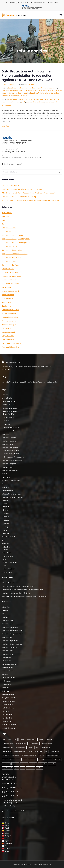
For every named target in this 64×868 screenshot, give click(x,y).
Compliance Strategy (49, 93)
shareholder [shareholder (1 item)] (52, 764)
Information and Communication (14, 457)
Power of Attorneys (9, 569)
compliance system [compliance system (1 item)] (21, 748)
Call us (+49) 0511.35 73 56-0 (17, 3)
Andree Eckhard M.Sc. (9, 401)
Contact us (5, 474)
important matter (39, 102)
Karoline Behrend (7, 491)
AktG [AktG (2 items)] (15, 740)
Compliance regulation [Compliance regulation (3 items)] (47, 744)
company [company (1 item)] (41, 740)
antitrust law (7, 213)
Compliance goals (34, 88)
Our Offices (53, 3)
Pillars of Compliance (10, 185)
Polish (6, 838)
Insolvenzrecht (8, 295)
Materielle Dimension (10, 310)
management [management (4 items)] (6, 764)
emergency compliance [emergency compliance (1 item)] (19, 752)
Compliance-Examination (11, 450)
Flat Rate (6, 421)
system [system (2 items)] (17, 768)
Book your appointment (9, 408)
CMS (3, 220)
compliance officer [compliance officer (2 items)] (34, 744)
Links (5, 566)
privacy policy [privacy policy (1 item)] (24, 764)
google (23, 102)
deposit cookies (54, 99)
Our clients (5, 544)
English (7, 826)
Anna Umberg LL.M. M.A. (10, 405)
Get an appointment (38, 3)
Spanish (7, 831)
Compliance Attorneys (9, 441)
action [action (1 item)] (9, 740)
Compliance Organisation (45, 91)
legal (46, 102)
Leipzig (5, 527)
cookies (33, 99)
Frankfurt (6, 517)
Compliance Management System (13, 91)
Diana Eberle (6, 477)
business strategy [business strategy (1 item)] (31, 740)
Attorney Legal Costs (10, 562)
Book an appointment (12, 164)
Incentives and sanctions (11, 454)
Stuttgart (6, 534)
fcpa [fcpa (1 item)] (46, 752)
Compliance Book (22, 88)
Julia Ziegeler (6, 487)
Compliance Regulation (22, 93)
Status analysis (8, 340)
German (7, 823)
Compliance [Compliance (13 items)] (49, 740)
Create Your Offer (9, 414)
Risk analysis (7, 328)
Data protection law (10, 272)
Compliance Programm (9, 464)
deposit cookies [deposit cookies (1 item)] (7, 752)
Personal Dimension (10, 317)
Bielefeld (6, 507)
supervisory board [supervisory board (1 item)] (7, 768)
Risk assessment (8, 332)
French (7, 828)
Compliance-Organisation (10, 470)
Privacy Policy (6, 553)
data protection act (42, 99)
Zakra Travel (28, 864)
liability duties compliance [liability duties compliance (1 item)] (45, 760)
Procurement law (9, 321)
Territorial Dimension (10, 347)
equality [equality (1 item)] (30, 752)
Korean (7, 846)
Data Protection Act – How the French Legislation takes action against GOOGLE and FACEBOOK (28, 76)
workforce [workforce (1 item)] (39, 768)
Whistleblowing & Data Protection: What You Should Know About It (29, 193)
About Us (5, 395)
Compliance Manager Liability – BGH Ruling (19, 197)
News (3, 540)
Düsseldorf (7, 513)
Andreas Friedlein (7, 398)
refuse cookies (53, 102)
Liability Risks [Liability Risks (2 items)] (57, 760)
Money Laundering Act (11, 313)
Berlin (5, 503)
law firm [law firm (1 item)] (5, 760)
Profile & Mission (7, 556)
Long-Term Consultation (11, 428)
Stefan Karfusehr (7, 572)
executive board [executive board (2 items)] (39, 752)
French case (16, 102)
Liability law (24, 96)
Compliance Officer (30, 91)
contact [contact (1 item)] (30, 748)
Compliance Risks (36, 93)
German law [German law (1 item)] (6, 756)
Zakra (40, 864)
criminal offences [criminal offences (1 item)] (46, 748)
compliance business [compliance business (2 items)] (8, 744)
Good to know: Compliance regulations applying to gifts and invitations (30, 200)
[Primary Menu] (61, 15)
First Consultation (9, 417)
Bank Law (5, 217)
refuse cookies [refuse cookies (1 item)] (42, 764)
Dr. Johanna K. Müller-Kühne (11, 481)
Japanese (8, 841)
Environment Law (9, 280)
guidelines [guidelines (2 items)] (42, 756)
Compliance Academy (9, 438)
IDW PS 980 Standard (10, 291)
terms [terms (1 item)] (23, 768)
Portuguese (8, 836)
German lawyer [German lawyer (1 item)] (16, 756)
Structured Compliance (11, 343)
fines (10, 102)
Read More (6, 126)
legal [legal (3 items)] (18, 760)
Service (4, 560)
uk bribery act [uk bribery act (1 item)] (31, 768)
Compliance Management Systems (16, 243)
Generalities (15, 96)
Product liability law (10, 325)
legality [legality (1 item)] (24, 760)
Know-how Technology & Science (12, 497)
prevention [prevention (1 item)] (15, 764)
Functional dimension (10, 284)
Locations (5, 501)
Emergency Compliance (11, 276)
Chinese (7, 849)
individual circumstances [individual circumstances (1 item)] (53, 756)
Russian (7, 851)
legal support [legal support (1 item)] (32, 760)
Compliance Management (49, 88)
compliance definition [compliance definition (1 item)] (21, 744)
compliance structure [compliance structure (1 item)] (8, 748)
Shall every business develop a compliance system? (23, 189)
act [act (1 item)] (4, 740)
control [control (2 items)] (37, 748)
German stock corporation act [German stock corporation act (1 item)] (29, 756)
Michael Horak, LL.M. (8, 537)
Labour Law (6, 302)
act (8, 99)
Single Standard (8, 336)
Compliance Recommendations (15, 254)
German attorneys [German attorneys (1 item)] (55, 752)
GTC (3, 484)
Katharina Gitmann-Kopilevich (11, 494)
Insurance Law (7, 299)
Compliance (12, 88)
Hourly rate (7, 424)
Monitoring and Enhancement (13, 460)
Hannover (6, 523)
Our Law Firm (6, 547)
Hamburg (6, 520)
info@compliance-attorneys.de (13, 800)
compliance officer (24, 99)
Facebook (5, 102)
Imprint (5, 550)
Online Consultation (9, 431)
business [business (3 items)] (22, 740)
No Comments (6, 106)
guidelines (29, 102)
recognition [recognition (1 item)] (33, 764)
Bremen (6, 510)
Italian (6, 833)
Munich (5, 530)
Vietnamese (8, 843)
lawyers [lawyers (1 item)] (12, 760)
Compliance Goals (8, 444)
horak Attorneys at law (11, 84)
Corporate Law (8, 269)
